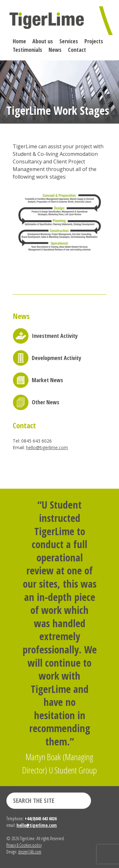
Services (69, 41)
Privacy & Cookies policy (24, 845)
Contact (77, 50)
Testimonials (27, 50)
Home (19, 41)
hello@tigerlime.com (47, 447)
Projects (94, 41)
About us (43, 41)
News (55, 50)
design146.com (30, 852)
